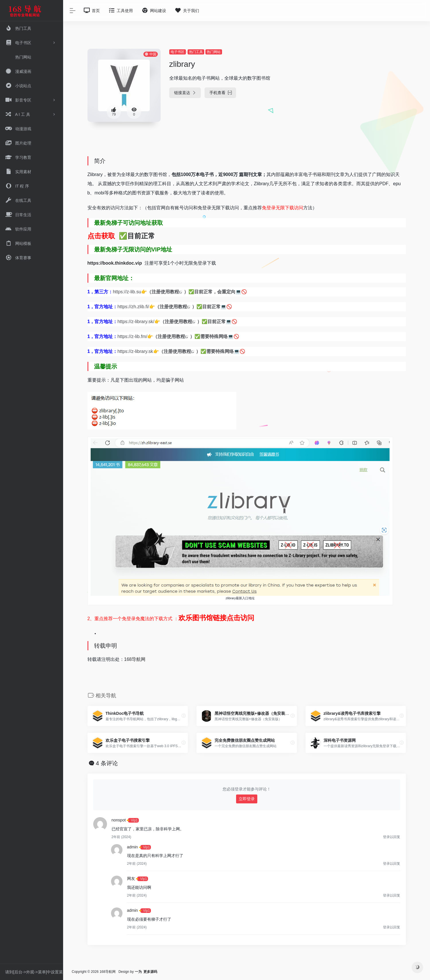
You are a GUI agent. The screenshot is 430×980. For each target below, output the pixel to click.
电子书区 (178, 52)
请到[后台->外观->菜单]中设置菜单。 (34, 974)
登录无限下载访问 (285, 208)
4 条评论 (107, 763)
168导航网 (135, 659)
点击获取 (101, 236)
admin (133, 847)
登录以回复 (392, 837)
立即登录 (247, 799)
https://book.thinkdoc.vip (116, 263)
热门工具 (196, 52)
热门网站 (214, 52)
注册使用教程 (165, 292)
